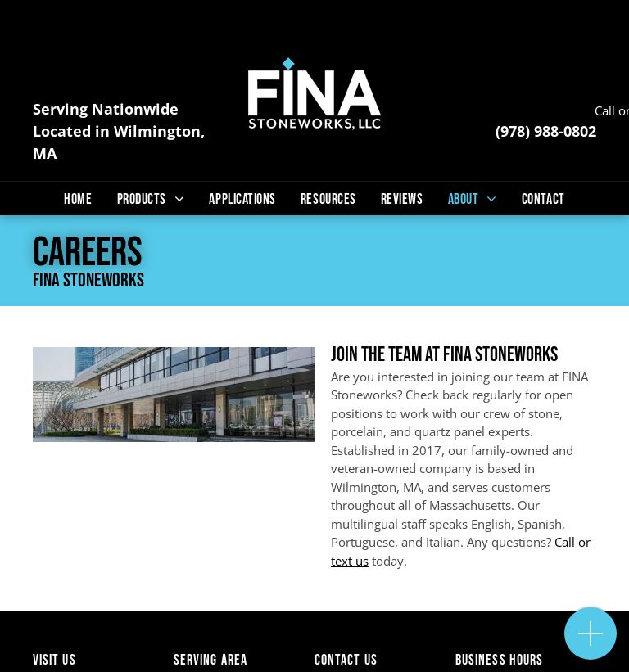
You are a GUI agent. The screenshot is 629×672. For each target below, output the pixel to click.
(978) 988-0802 (546, 131)
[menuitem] (78, 199)
